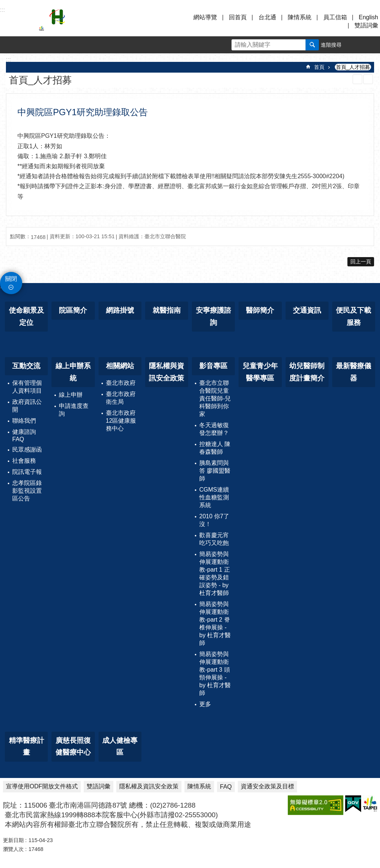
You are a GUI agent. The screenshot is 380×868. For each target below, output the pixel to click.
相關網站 (120, 366)
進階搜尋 (331, 45)
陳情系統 (300, 17)
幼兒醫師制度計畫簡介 (307, 372)
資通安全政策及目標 (267, 786)
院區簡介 (73, 310)
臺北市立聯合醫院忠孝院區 (104, 21)
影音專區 (213, 366)
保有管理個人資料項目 (27, 387)
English (369, 17)
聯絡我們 (24, 421)
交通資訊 (307, 310)
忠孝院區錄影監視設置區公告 (27, 491)
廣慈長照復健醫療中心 (73, 746)
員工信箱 (335, 17)
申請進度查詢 (74, 410)
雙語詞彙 (366, 25)
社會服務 (24, 461)
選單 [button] (15, 21)
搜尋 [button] (312, 45)
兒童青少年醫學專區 (260, 372)
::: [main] (8, 59)
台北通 (267, 17)
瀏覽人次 (13, 849)
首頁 (319, 67)
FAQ (226, 787)
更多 (205, 704)
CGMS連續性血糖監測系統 (214, 497)
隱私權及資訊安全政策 (149, 786)
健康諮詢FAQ (24, 435)
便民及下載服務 (354, 316)
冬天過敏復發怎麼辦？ (214, 429)
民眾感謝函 (27, 450)
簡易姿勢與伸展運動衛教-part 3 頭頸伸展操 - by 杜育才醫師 (215, 674)
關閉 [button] (11, 279)
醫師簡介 (260, 310)
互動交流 (26, 366)
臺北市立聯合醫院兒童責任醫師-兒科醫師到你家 (215, 398)
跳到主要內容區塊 (4, 4)
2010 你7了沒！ (214, 520)
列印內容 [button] (357, 79)
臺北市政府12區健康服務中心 (121, 421)
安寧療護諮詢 (214, 316)
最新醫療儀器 (354, 372)
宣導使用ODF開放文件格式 (42, 786)
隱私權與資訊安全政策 (166, 372)
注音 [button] (368, 79)
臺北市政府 (121, 383)
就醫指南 (167, 310)
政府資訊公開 (27, 406)
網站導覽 (205, 17)
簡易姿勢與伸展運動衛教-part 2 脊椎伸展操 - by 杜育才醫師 (215, 623)
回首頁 (238, 17)
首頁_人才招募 (353, 67)
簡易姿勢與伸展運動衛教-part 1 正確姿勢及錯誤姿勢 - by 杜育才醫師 (215, 573)
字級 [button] (354, 45)
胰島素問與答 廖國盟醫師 (215, 471)
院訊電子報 (27, 472)
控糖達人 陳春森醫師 (215, 448)
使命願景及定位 (26, 316)
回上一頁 (361, 262)
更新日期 (13, 840)
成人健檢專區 (120, 746)
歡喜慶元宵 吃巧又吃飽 (214, 539)
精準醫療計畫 (26, 746)
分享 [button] (371, 45)
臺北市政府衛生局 (121, 398)
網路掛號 (120, 310)
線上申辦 (71, 395)
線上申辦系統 (73, 372)
